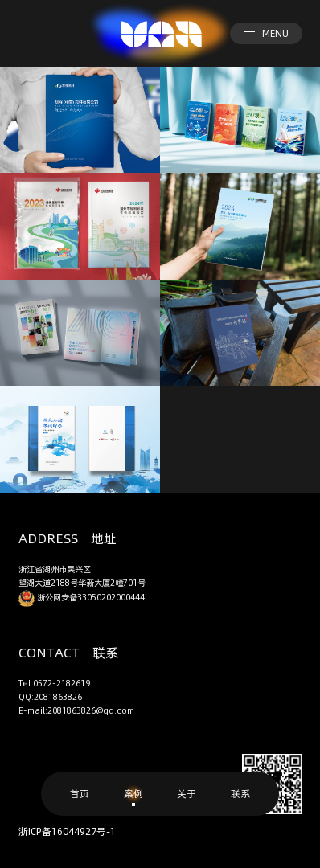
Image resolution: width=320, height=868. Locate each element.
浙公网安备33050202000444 (82, 597)
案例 (133, 793)
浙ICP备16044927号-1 (67, 831)
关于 (187, 793)
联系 (240, 793)
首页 (80, 793)
